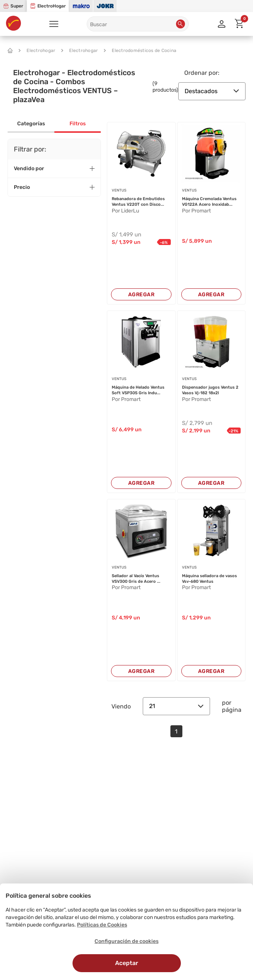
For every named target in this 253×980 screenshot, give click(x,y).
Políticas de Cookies (102, 925)
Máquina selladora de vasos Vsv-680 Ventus (209, 579)
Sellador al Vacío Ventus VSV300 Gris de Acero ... (136, 579)
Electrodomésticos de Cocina (140, 50)
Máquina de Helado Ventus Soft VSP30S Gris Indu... (138, 390)
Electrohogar (37, 50)
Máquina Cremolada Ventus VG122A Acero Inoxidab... (209, 202)
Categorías (31, 124)
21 (176, 706)
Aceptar (127, 963)
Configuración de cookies (126, 941)
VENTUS (119, 190)
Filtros (78, 124)
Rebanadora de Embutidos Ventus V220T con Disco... (138, 202)
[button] (181, 24)
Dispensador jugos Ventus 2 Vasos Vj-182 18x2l (210, 390)
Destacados (212, 91)
